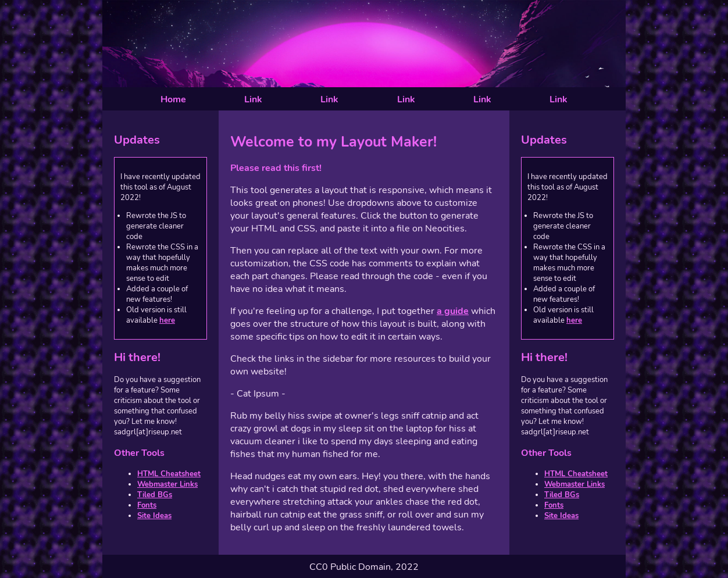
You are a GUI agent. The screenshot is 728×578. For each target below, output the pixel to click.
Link (253, 99)
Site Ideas (154, 516)
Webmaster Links (167, 484)
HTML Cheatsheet (169, 474)
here (167, 320)
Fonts (147, 505)
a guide (453, 311)
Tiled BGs (155, 495)
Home (173, 99)
